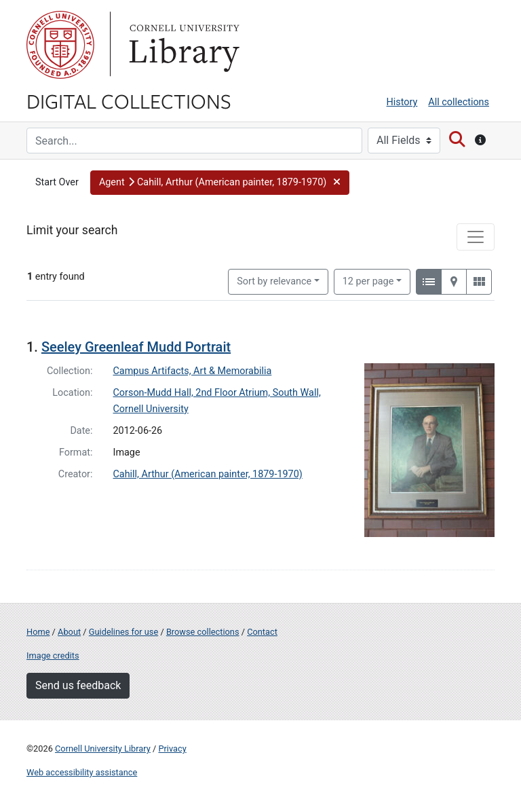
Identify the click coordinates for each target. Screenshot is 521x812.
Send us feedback (78, 685)
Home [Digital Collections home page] (38, 632)
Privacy (172, 749)
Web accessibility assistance (82, 772)
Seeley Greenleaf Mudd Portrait (136, 347)
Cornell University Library (103, 749)
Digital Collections (129, 100)
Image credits (53, 656)
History (402, 102)
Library (182, 45)
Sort (274, 281)
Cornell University (60, 45)
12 (368, 280)
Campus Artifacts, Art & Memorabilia (193, 371)
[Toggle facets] (476, 237)
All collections (459, 102)
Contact (262, 632)
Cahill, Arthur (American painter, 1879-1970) (208, 474)
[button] (220, 183)
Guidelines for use (123, 632)
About (69, 632)
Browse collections (203, 632)
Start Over (57, 182)
